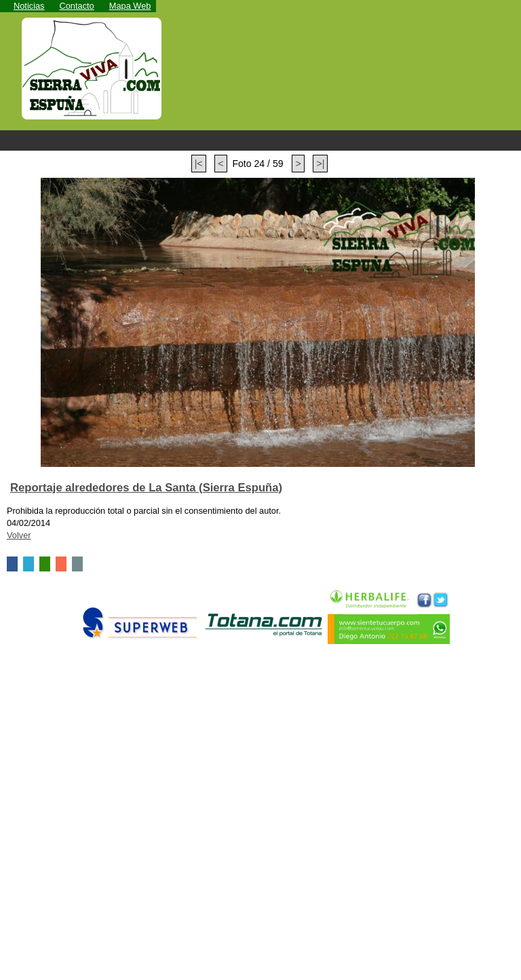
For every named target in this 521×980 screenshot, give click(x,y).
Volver (19, 535)
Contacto (77, 6)
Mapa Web (130, 6)
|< (199, 164)
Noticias (29, 6)
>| (320, 164)
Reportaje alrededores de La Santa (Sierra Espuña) (146, 488)
